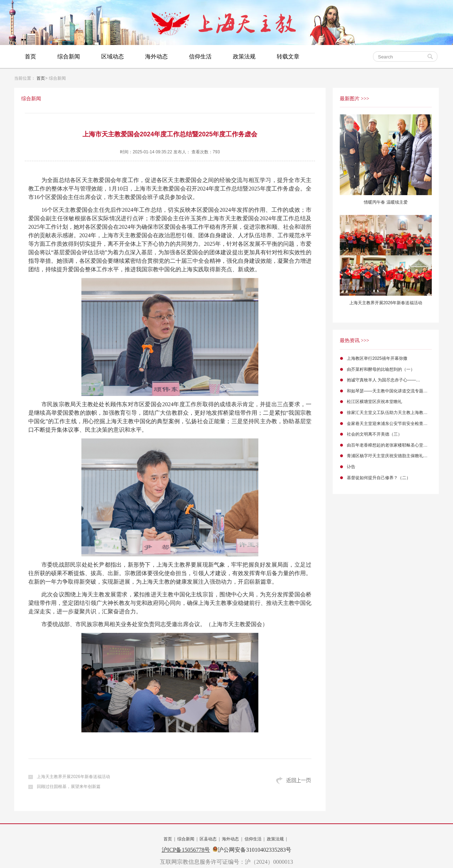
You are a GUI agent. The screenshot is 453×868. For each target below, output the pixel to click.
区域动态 (113, 56)
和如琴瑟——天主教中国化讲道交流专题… (387, 391)
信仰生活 (200, 56)
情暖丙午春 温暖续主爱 (386, 202)
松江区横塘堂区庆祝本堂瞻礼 (374, 402)
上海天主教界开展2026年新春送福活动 (73, 777)
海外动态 (156, 56)
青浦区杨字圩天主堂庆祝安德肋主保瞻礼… (387, 456)
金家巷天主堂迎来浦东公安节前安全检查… (387, 424)
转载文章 (288, 56)
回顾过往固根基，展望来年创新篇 (69, 787)
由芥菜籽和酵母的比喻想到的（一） (381, 369)
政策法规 (244, 56)
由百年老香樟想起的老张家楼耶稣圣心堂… (387, 445)
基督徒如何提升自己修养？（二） (379, 478)
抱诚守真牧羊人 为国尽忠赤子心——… (383, 380)
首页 (30, 56)
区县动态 (208, 839)
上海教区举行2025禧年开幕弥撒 (377, 358)
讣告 (351, 467)
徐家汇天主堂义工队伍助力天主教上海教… (387, 413)
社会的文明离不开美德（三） (374, 434)
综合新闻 (69, 56)
